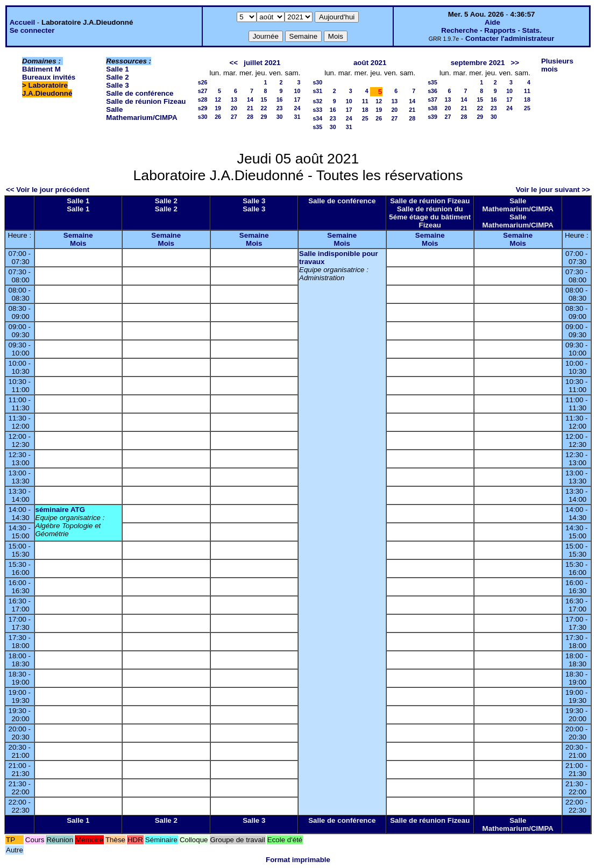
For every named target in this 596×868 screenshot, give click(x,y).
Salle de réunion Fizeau (146, 101)
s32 (317, 101)
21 (250, 108)
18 (365, 110)
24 (297, 108)
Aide (492, 22)
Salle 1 (117, 69)
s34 (317, 118)
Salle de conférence (140, 93)
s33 (317, 110)
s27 (203, 91)
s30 (203, 117)
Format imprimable (298, 860)
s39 (432, 117)
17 (297, 99)
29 (264, 117)
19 (218, 108)
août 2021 (370, 63)
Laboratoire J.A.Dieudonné (47, 89)
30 (280, 117)
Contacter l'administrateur (510, 38)
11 (365, 101)
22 (264, 108)
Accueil (22, 22)
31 (297, 117)
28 (250, 117)
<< (234, 63)
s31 (317, 91)
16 (280, 99)
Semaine (78, 235)
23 (280, 108)
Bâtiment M (41, 69)
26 (218, 117)
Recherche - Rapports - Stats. (491, 30)
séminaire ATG (61, 510)
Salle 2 (117, 77)
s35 (317, 127)
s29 (203, 108)
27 (234, 117)
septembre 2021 (478, 63)
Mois (78, 243)
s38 (432, 108)
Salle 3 (117, 85)
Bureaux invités (49, 77)
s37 (432, 99)
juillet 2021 (262, 63)
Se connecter (32, 30)
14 (250, 99)
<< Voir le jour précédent (48, 190)
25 (365, 118)
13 (234, 99)
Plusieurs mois (557, 65)
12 (218, 99)
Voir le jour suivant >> (553, 190)
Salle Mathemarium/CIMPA (141, 113)
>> (515, 63)
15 (264, 99)
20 (234, 108)
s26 (203, 82)
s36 (432, 91)
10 (297, 91)
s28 (203, 99)
